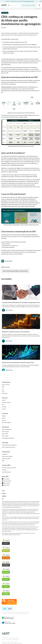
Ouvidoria (4, 470)
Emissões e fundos (6, 402)
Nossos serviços (6, 385)
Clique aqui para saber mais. (29, 1)
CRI (3, 389)
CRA (3, 387)
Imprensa (4, 420)
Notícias (4, 416)
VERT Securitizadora (7, 429)
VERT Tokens (5, 436)
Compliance (5, 454)
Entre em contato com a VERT (9, 468)
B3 (3, 499)
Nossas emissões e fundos (29, 5)
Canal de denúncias (6, 472)
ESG (3, 405)
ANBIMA (4, 496)
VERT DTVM (5, 434)
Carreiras (4, 407)
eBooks (4, 418)
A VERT (4, 400)
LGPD (3, 461)
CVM (3, 491)
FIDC (3, 391)
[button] (10, 5)
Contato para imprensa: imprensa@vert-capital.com (12, 643)
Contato (4, 409)
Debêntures (5, 393)
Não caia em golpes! (7, 422)
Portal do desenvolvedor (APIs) (9, 445)
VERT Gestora (5, 432)
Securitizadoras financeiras (8, 438)
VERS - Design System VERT (9, 447)
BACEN (4, 493)
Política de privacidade (7, 456)
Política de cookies (6, 458)
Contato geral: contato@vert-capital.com (10, 642)
